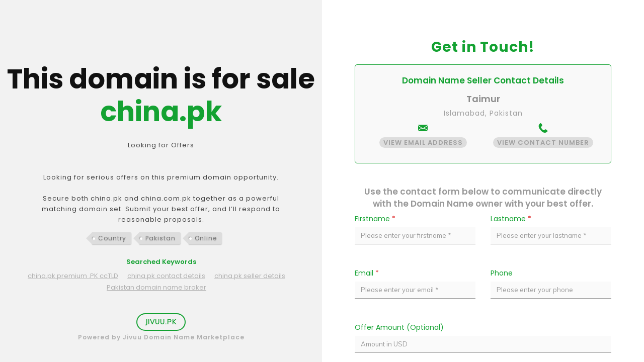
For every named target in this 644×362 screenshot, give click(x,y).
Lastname (511, 219)
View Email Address (423, 143)
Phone (502, 273)
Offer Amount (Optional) (399, 327)
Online (206, 238)
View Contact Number (543, 143)
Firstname (375, 219)
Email (367, 273)
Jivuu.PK (161, 322)
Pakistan (160, 238)
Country (112, 238)
